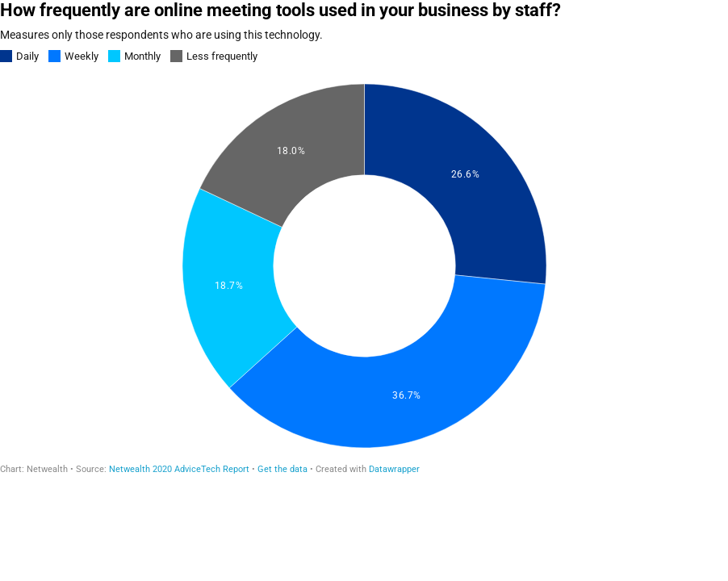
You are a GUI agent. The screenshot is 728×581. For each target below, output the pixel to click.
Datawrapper (394, 469)
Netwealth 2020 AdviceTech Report (179, 469)
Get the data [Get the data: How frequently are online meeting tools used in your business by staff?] (282, 469)
